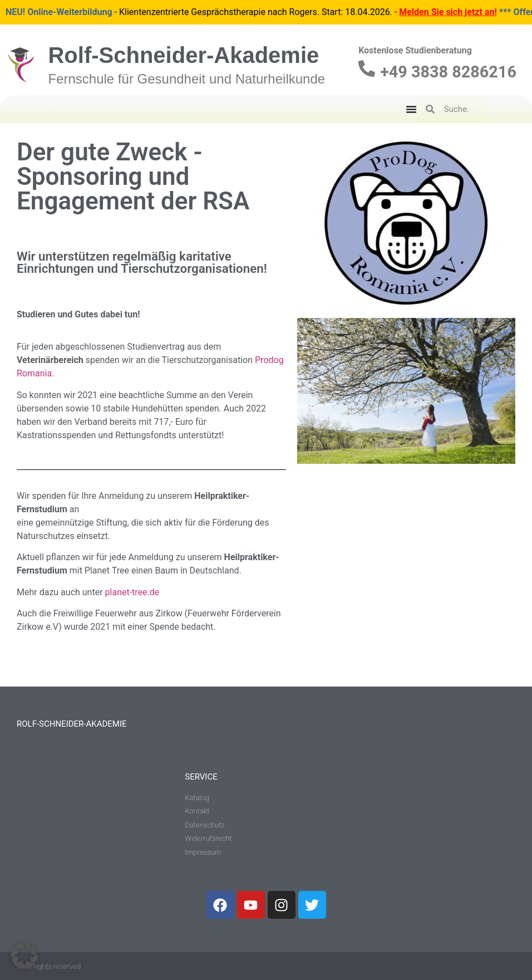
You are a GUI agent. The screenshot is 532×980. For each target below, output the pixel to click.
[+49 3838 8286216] (367, 68)
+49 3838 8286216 (448, 72)
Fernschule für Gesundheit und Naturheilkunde (186, 79)
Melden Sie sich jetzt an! (448, 12)
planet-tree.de (132, 592)
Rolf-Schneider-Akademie (183, 55)
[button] (24, 955)
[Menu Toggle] (411, 109)
